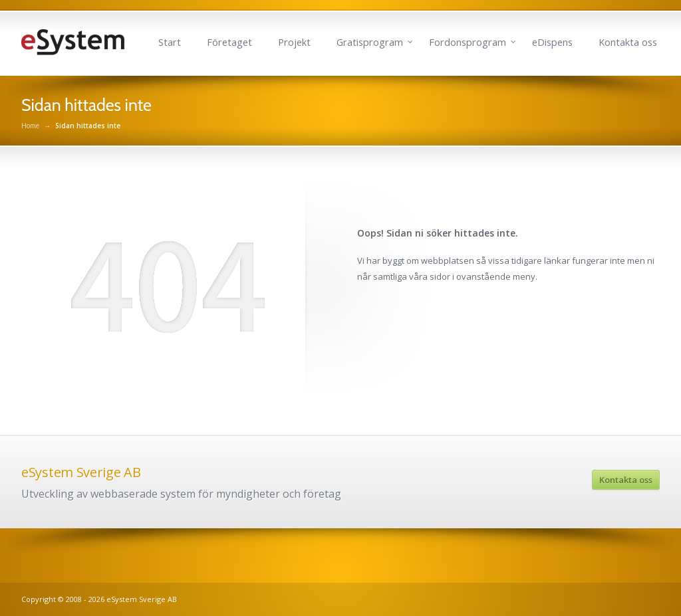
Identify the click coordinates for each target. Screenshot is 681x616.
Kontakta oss (628, 42)
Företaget (229, 42)
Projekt (294, 42)
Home (30, 126)
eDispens (552, 42)
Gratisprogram (370, 42)
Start (170, 42)
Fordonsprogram (468, 42)
